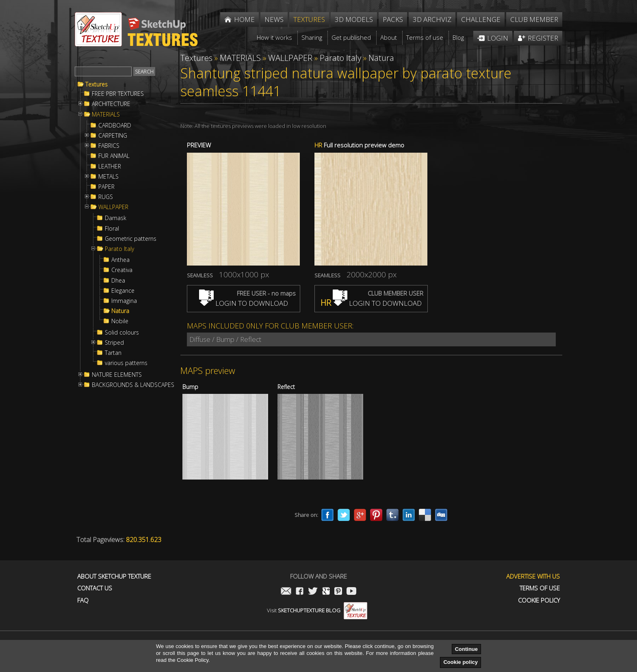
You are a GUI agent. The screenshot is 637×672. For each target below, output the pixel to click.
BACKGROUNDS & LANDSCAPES (133, 385)
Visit (317, 610)
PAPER (106, 187)
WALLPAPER (113, 207)
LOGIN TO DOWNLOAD (244, 303)
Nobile (120, 321)
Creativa (122, 270)
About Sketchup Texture (114, 576)
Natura (120, 311)
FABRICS (109, 146)
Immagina (124, 301)
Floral (112, 229)
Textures (96, 84)
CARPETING (113, 136)
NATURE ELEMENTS (117, 375)
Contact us (95, 588)
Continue (466, 649)
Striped (114, 343)
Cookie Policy (539, 600)
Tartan (113, 353)
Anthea (120, 260)
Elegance (123, 291)
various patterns (126, 363)
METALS (108, 177)
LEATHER (110, 166)
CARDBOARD (115, 125)
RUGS (106, 197)
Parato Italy (119, 249)
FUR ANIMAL (114, 156)
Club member (534, 19)
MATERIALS (106, 115)
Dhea (118, 281)
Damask (116, 218)
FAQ (83, 600)
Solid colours (122, 333)
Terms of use (540, 588)
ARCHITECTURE (111, 104)
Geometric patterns (131, 239)
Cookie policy (460, 662)
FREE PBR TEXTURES (118, 94)
